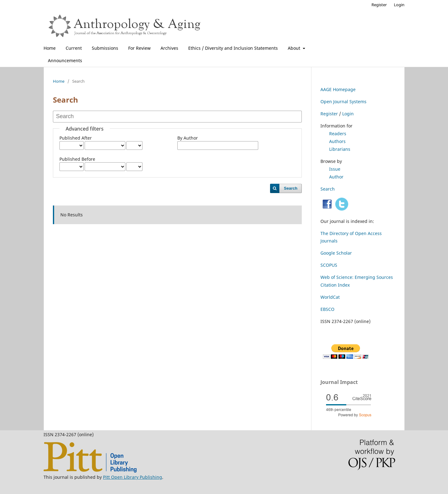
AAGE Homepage (338, 89)
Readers (338, 134)
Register (379, 5)
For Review (139, 48)
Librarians (340, 149)
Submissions (105, 48)
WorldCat (330, 297)
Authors (337, 141)
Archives (169, 48)
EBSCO (327, 309)
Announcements (65, 60)
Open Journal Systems (343, 102)
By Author (188, 138)
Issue (335, 169)
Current (74, 48)
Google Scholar (336, 253)
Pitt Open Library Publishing (133, 477)
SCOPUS (329, 265)
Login (399, 5)
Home (50, 48)
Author (336, 177)
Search (291, 188)
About (295, 48)
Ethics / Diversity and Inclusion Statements (233, 48)
